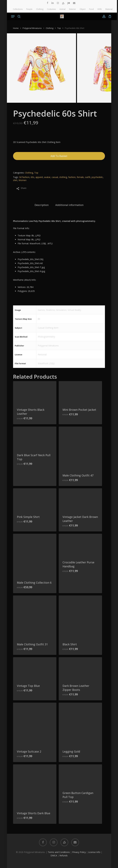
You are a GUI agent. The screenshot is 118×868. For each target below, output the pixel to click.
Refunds (64, 855)
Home (16, 28)
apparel (39, 177)
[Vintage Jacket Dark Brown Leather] (80, 500)
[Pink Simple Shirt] (35, 500)
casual (55, 177)
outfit (88, 177)
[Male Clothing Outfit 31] (35, 617)
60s (32, 177)
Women (23, 180)
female (80, 177)
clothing (63, 177)
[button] (13, 16)
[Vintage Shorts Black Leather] (35, 393)
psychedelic (97, 177)
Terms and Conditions (59, 852)
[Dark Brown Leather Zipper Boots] (80, 669)
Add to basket (59, 156)
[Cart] (109, 16)
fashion (72, 177)
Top (59, 28)
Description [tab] (42, 205)
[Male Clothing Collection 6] (35, 555)
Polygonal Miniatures (32, 28)
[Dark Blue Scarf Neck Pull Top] (35, 438)
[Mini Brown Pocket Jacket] (80, 393)
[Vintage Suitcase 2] (35, 724)
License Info (94, 852)
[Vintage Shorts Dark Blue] (35, 786)
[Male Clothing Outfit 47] (80, 448)
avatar (47, 177)
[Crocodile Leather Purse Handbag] (80, 545)
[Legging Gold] (80, 724)
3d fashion (24, 177)
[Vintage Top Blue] (35, 669)
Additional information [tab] (69, 205)
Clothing (50, 28)
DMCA (54, 855)
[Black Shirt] (80, 617)
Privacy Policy (79, 852)
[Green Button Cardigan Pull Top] (80, 776)
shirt (15, 180)
